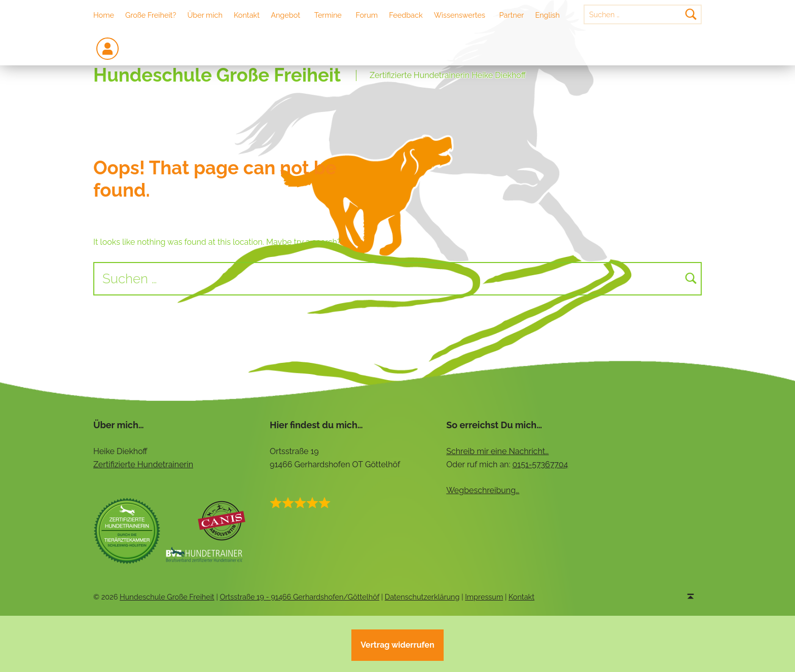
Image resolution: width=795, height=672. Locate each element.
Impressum (484, 597)
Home (104, 15)
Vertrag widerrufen (397, 645)
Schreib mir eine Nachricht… (497, 451)
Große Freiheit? (151, 15)
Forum (367, 15)
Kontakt (247, 15)
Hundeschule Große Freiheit (217, 75)
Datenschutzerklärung (422, 597)
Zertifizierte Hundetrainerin (143, 464)
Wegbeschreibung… (483, 490)
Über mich (205, 15)
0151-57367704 (540, 464)
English (547, 15)
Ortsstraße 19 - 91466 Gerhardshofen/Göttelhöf (299, 597)
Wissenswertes (460, 15)
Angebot (285, 15)
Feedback (406, 15)
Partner (512, 15)
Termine (328, 15)
